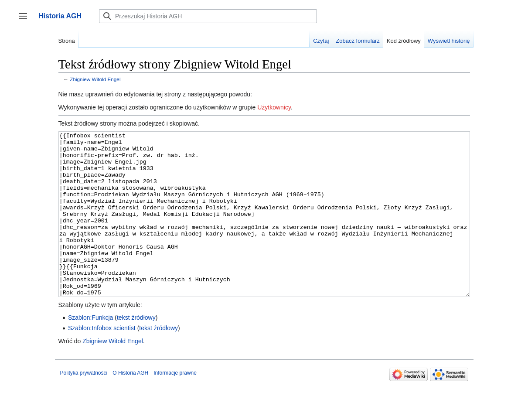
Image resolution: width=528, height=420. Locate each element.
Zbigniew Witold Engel (95, 79)
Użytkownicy (274, 107)
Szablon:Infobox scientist (102, 361)
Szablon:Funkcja (91, 350)
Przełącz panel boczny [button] (26, 20)
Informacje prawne (175, 406)
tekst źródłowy (136, 350)
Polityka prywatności (84, 406)
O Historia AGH (130, 406)
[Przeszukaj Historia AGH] (208, 16)
